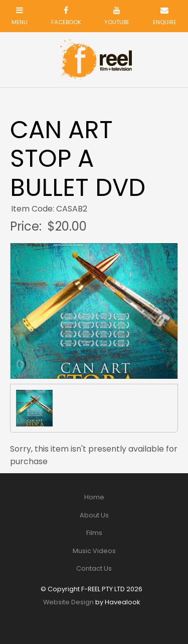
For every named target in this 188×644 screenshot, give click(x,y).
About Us (94, 515)
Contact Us (94, 568)
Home (94, 497)
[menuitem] (94, 497)
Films (94, 533)
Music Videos (94, 551)
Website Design (68, 602)
